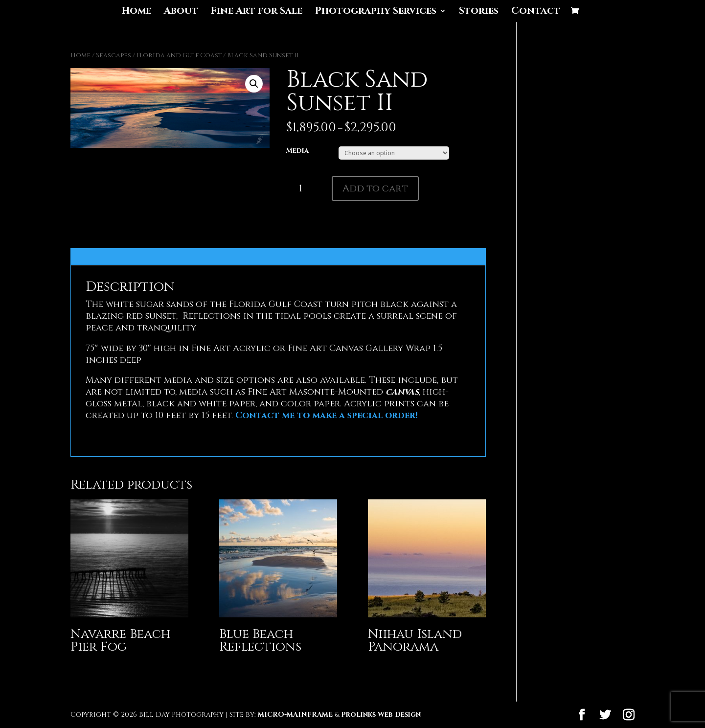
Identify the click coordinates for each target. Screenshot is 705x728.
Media (297, 151)
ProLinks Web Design (381, 715)
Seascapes (114, 55)
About (181, 12)
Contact (536, 12)
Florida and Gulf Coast (179, 55)
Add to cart (375, 188)
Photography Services (376, 12)
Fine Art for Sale (257, 12)
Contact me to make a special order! (327, 415)
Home (136, 12)
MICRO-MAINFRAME (295, 715)
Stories (479, 12)
